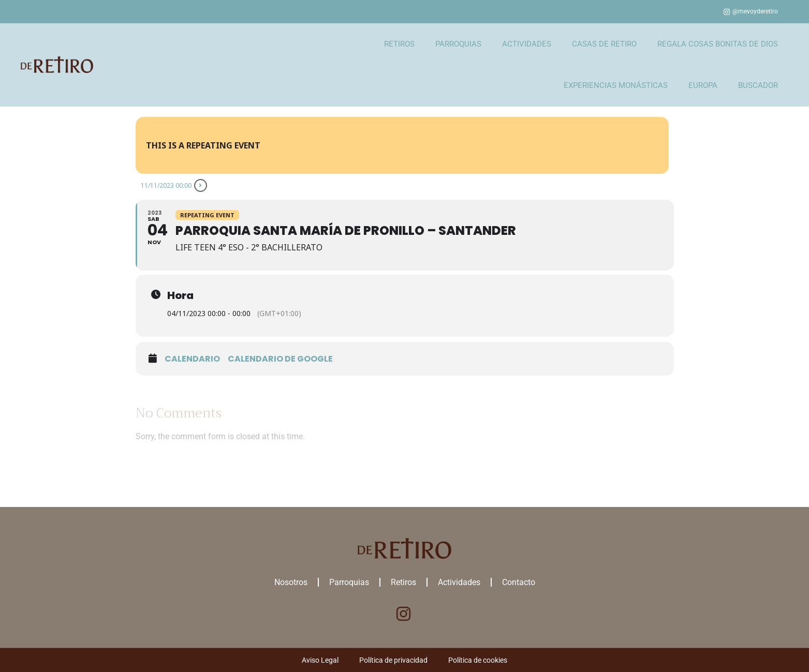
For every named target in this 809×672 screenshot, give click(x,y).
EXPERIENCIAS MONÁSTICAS (616, 85)
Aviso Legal (320, 660)
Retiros (403, 582)
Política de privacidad (393, 660)
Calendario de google (280, 359)
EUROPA (703, 85)
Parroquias (349, 582)
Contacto (519, 582)
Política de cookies (478, 660)
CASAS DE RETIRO (604, 44)
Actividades (459, 582)
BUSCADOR (758, 85)
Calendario (192, 359)
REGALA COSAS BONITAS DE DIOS (718, 44)
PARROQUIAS (458, 44)
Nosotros (291, 582)
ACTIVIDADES (527, 44)
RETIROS (399, 44)
